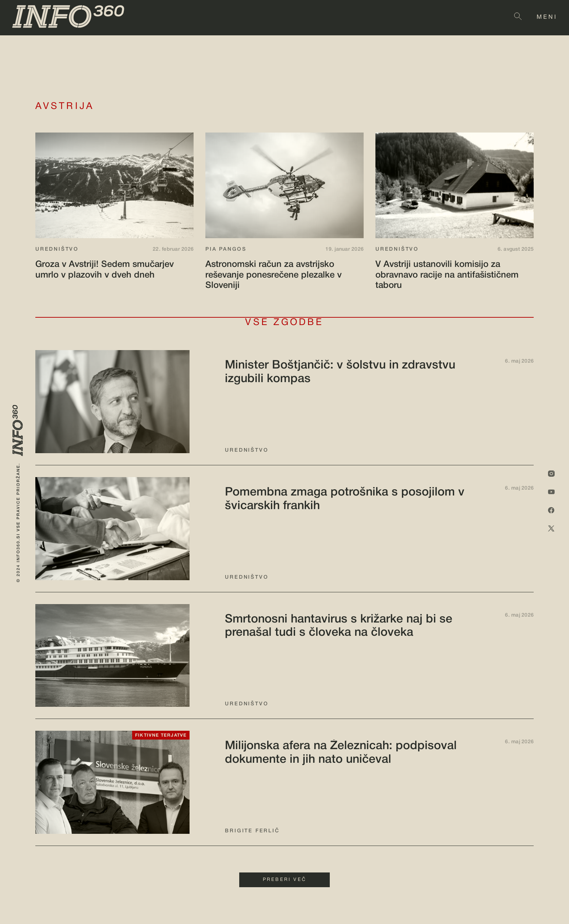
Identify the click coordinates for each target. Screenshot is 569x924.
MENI (547, 17)
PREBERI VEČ (284, 880)
